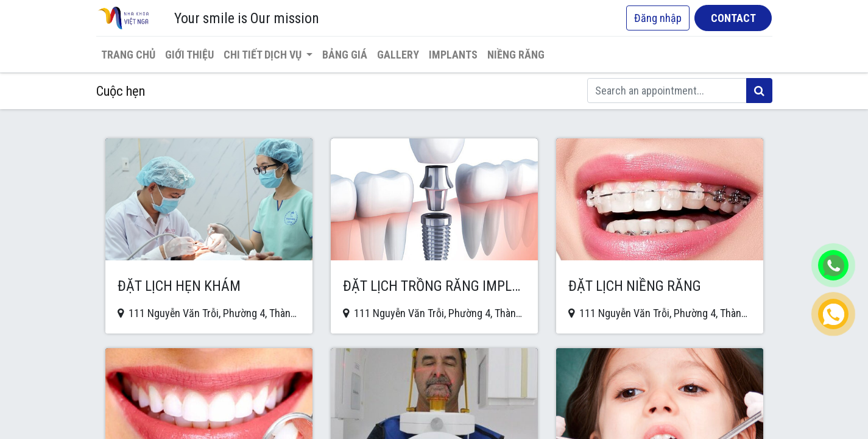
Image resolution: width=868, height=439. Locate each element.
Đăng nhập (658, 18)
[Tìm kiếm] (759, 91)
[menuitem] (128, 55)
